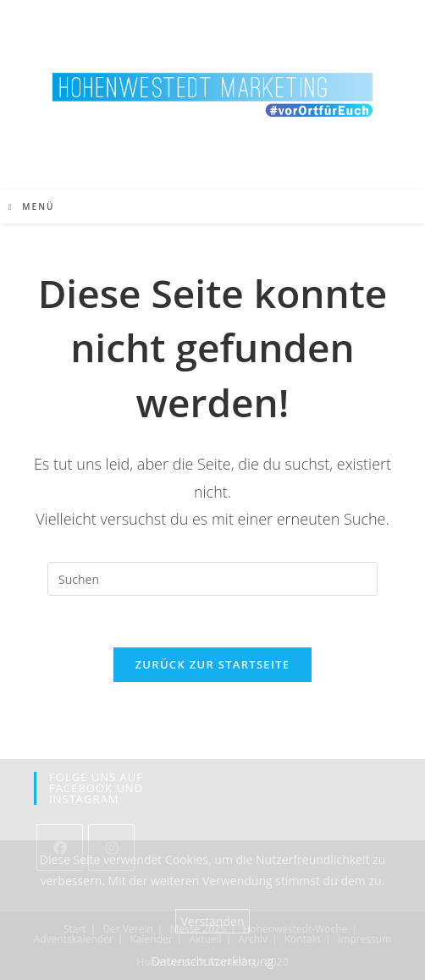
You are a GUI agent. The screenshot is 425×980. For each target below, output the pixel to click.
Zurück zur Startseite (213, 664)
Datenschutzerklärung (212, 961)
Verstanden (213, 921)
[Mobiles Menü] (31, 206)
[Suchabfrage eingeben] (212, 579)
